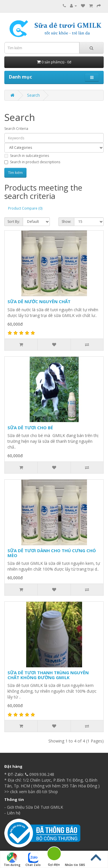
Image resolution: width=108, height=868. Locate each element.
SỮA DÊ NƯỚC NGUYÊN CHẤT (39, 301)
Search (33, 95)
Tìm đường (12, 860)
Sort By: (14, 222)
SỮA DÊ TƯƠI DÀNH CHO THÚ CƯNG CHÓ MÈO (52, 553)
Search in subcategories (27, 156)
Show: (66, 222)
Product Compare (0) (25, 208)
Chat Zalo (33, 860)
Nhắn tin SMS (75, 860)
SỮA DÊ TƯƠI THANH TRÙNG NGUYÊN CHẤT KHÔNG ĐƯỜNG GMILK (48, 675)
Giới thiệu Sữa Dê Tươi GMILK (35, 807)
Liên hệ (14, 813)
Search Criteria (16, 129)
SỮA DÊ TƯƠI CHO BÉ (30, 428)
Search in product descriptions (32, 162)
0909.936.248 (39, 774)
